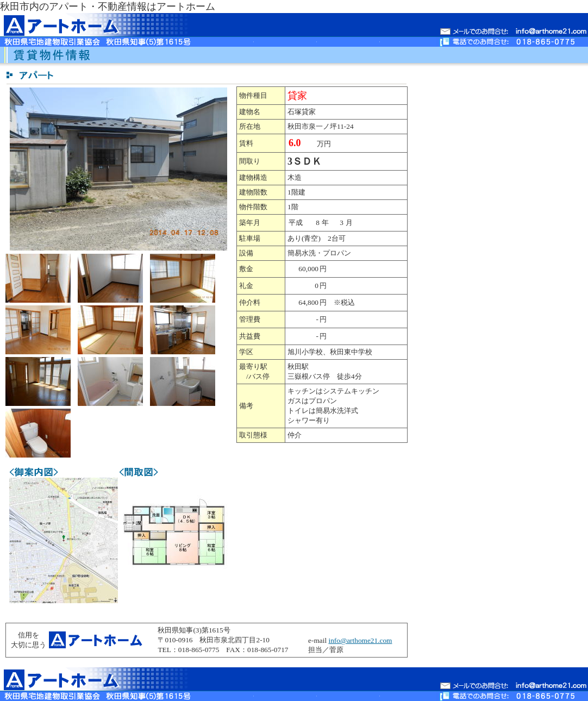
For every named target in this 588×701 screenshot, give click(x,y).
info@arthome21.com (360, 640)
